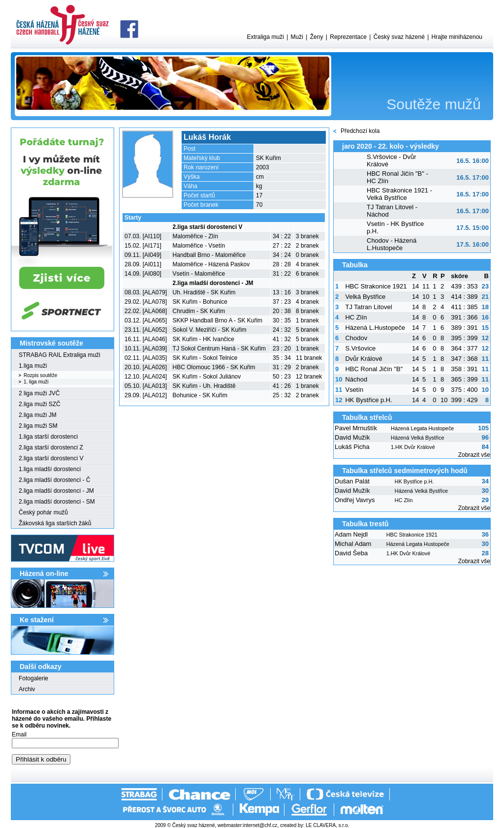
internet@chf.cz (260, 825)
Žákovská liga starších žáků (55, 523)
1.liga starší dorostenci (48, 437)
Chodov (356, 338)
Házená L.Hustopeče (375, 328)
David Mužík (352, 437)
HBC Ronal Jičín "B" (374, 369)
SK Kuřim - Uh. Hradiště (204, 386)
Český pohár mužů (43, 512)
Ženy (317, 37)
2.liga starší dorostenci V (51, 458)
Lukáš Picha (352, 447)
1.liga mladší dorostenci (50, 469)
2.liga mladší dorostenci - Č (54, 480)
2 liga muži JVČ (39, 393)
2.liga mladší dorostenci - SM (57, 502)
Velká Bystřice (365, 297)
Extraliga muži (265, 37)
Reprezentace (348, 37)
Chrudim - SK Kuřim (199, 311)
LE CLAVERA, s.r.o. (327, 825)
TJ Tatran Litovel (368, 307)
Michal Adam (353, 544)
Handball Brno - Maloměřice (209, 255)
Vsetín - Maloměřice (199, 274)
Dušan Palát (352, 481)
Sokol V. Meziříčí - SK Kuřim (210, 330)
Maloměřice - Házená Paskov (211, 264)
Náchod (356, 379)
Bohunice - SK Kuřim (200, 395)
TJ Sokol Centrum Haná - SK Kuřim (219, 349)
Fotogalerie (33, 678)
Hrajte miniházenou (457, 37)
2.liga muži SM (38, 426)
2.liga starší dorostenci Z (51, 447)
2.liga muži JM (38, 415)
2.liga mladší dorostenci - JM (56, 491)
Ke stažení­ (37, 620)
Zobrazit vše (474, 455)
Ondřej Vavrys (355, 500)
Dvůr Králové (363, 359)
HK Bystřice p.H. (368, 400)
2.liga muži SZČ (40, 404)
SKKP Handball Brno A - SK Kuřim (218, 320)
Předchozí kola (360, 131)
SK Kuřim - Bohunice (200, 302)
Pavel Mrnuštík (356, 428)
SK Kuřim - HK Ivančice (204, 339)
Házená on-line (44, 573)
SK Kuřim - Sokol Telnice (205, 358)
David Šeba (351, 553)
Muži (297, 37)
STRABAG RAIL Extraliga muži (60, 355)
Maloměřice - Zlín (196, 236)
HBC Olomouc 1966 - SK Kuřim (214, 367)
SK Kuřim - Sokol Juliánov (207, 377)
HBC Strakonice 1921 (376, 286)
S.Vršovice (360, 348)
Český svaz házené (399, 37)
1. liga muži (36, 382)
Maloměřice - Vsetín (199, 246)
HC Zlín (356, 317)
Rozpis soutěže (40, 375)
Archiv (27, 689)
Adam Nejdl (351, 534)
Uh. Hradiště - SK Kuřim (204, 292)
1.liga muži (33, 366)
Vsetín (354, 390)
